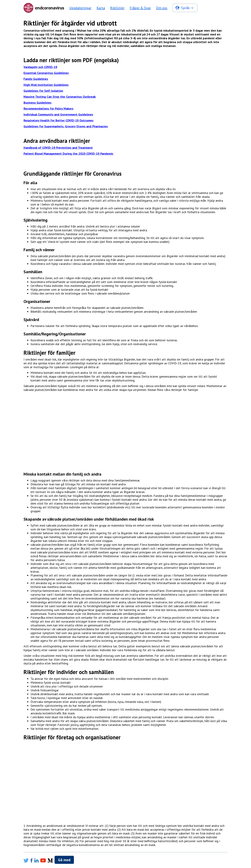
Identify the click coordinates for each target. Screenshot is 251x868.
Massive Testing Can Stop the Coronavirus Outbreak (60, 97)
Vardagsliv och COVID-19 (40, 67)
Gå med (64, 860)
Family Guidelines (36, 79)
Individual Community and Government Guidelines (58, 114)
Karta (101, 8)
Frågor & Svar (140, 8)
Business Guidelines (37, 103)
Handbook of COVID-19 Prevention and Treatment (58, 148)
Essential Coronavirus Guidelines (46, 73)
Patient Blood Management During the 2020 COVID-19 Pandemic (68, 154)
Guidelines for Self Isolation (43, 91)
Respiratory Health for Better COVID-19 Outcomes (58, 120)
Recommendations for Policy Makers (48, 108)
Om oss (162, 8)
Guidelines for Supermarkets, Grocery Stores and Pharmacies (66, 126)
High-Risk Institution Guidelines (46, 85)
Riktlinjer (117, 8)
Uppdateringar (80, 8)
